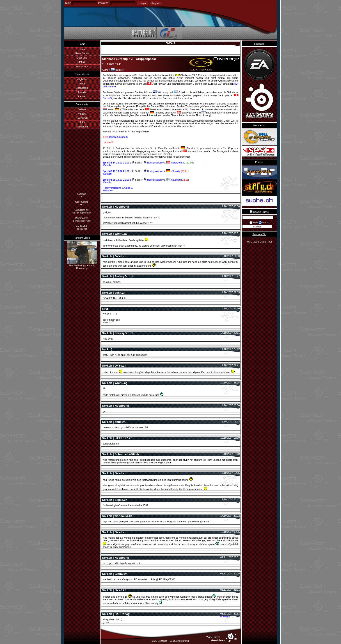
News (82, 49)
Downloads (82, 118)
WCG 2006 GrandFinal (259, 242)
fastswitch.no (176, 163)
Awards (82, 92)
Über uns (82, 58)
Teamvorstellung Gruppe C (118, 188)
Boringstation (153, 163)
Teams (82, 84)
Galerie (82, 109)
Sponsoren (82, 88)
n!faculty (174, 171)
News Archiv (82, 53)
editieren (225, 616)
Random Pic (259, 234)
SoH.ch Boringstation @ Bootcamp (82, 265)
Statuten (82, 96)
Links (82, 122)
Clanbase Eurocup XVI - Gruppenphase (129, 59)
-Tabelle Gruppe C (116, 137)
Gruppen (108, 190)
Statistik (82, 62)
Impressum (82, 66)
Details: (107, 165)
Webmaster (81, 218)
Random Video (82, 238)
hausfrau (174, 180)
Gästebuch (82, 127)
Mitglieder (82, 79)
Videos (82, 114)
